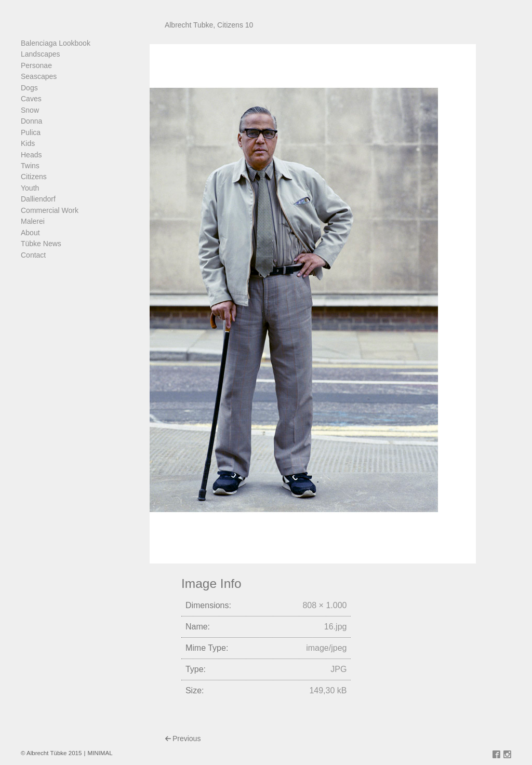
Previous (187, 739)
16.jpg (336, 627)
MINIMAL (100, 753)
